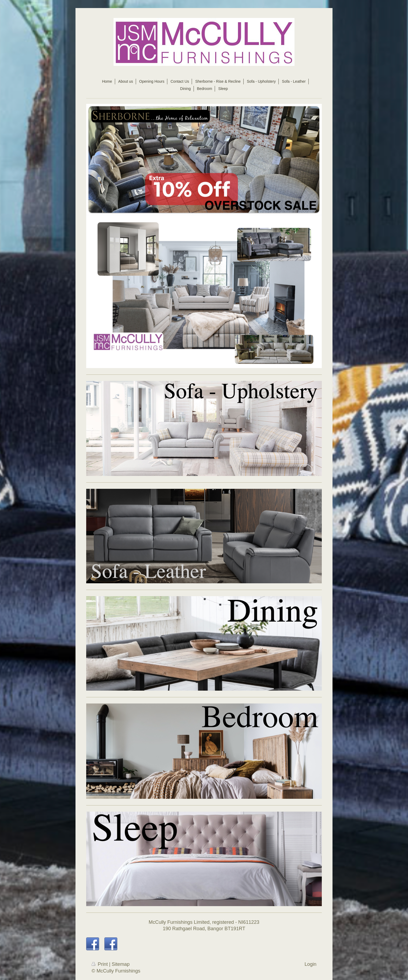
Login (310, 964)
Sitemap (121, 964)
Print (100, 964)
